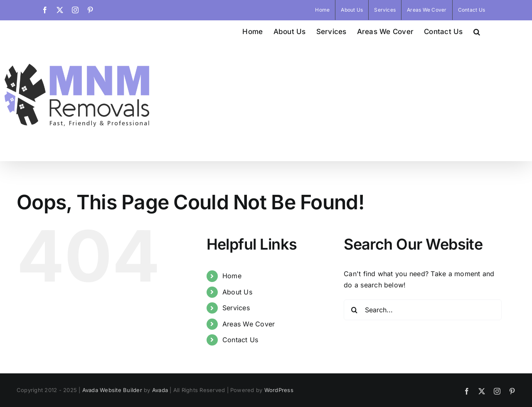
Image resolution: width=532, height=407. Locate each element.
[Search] (354, 392)
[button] (477, 31)
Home (232, 358)
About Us (237, 374)
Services (236, 390)
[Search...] (423, 392)
